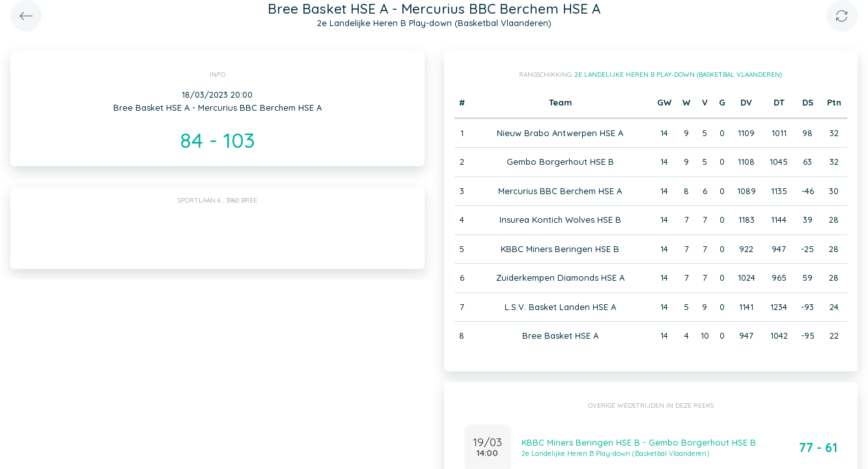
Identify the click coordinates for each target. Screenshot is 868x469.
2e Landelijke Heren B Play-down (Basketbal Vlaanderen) (678, 75)
